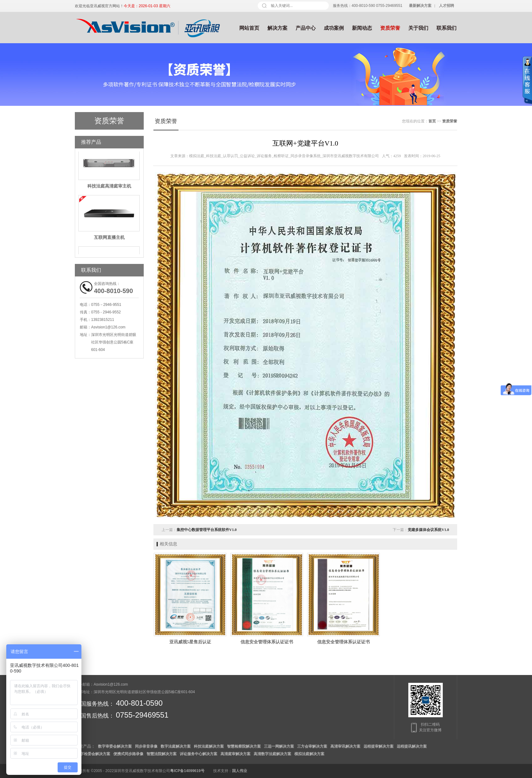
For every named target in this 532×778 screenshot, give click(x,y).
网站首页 (249, 28)
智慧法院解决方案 (162, 754)
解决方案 (277, 28)
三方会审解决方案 (312, 746)
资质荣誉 (390, 28)
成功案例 (334, 28)
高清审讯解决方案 (345, 746)
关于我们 (418, 28)
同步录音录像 (146, 746)
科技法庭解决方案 (209, 746)
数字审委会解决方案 (115, 746)
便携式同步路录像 (128, 754)
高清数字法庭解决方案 (272, 754)
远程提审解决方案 (379, 746)
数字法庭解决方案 (176, 746)
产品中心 (306, 28)
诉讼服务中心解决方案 (199, 754)
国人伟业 (240, 771)
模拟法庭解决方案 (309, 754)
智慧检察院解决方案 (244, 746)
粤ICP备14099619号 (187, 771)
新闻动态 (362, 28)
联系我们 (447, 28)
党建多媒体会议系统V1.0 (428, 530)
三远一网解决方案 (279, 746)
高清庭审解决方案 (235, 754)
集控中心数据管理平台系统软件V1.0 (207, 530)
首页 (432, 121)
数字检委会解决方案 (93, 754)
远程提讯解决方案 (412, 746)
